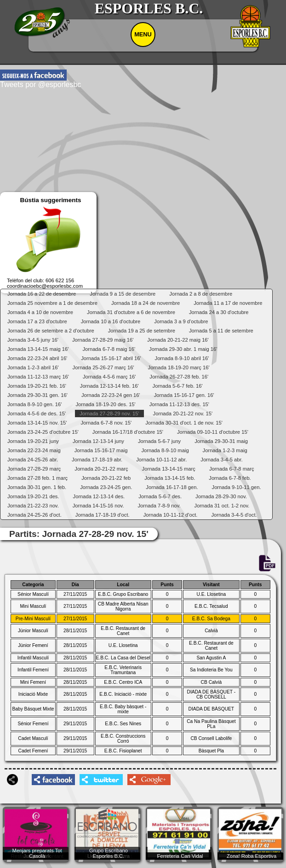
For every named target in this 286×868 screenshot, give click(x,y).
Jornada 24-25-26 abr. (33, 460)
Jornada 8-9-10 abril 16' (182, 358)
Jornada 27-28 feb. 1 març (37, 478)
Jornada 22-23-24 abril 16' (37, 358)
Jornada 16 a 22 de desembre (42, 294)
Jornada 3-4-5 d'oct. (234, 515)
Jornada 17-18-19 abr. (97, 460)
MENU (143, 34)
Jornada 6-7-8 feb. (230, 478)
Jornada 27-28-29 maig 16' (103, 340)
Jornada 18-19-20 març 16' (179, 367)
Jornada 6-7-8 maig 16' (109, 349)
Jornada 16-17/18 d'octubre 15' (128, 432)
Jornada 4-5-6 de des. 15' (37, 414)
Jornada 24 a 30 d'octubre (219, 312)
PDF (267, 564)
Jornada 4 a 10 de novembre (40, 312)
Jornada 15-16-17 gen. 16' (184, 395)
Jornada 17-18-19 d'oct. (103, 515)
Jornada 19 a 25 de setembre (142, 331)
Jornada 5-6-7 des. (160, 496)
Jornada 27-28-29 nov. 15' (109, 414)
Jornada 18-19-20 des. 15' (105, 404)
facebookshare (53, 780)
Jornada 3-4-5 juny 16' (33, 340)
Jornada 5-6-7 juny (159, 441)
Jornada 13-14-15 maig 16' (38, 349)
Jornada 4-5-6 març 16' (109, 377)
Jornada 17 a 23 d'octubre (37, 321)
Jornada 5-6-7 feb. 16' (178, 386)
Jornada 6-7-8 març (232, 469)
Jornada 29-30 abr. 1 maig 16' (183, 349)
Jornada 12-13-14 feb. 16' (109, 386)
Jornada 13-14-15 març (169, 469)
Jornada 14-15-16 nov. (98, 506)
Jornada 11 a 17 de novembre (228, 303)
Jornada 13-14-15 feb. (170, 478)
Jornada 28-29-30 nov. (221, 496)
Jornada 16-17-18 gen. (172, 487)
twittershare (101, 780)
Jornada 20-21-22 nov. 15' (183, 414)
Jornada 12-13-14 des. (99, 496)
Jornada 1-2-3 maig (225, 450)
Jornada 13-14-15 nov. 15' (37, 423)
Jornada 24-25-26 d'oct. (34, 515)
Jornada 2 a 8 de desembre (201, 294)
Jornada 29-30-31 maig (221, 441)
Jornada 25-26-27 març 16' (103, 367)
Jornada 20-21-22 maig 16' (178, 340)
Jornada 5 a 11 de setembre (221, 331)
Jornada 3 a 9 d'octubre (181, 321)
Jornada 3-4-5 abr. (221, 460)
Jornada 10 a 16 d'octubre (111, 321)
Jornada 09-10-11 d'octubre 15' (213, 432)
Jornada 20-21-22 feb (106, 478)
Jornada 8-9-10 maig (165, 450)
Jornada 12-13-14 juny (98, 441)
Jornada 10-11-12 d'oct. (171, 515)
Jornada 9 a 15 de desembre (123, 294)
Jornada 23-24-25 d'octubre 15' (43, 432)
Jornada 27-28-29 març (34, 469)
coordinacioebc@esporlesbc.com (45, 286)
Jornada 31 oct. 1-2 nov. (222, 506)
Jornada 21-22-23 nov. (33, 506)
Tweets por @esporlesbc (40, 84)
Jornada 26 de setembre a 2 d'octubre (51, 331)
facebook (33, 75)
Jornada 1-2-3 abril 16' (33, 367)
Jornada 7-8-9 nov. (159, 506)
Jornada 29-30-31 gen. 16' (37, 395)
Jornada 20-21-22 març (101, 469)
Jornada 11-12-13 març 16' (38, 377)
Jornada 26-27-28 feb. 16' (179, 377)
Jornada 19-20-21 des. (33, 496)
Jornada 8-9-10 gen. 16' (34, 404)
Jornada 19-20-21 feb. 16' (37, 386)
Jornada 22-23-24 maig (34, 450)
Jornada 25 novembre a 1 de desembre (52, 303)
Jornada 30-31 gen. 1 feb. (37, 487)
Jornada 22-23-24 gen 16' (111, 395)
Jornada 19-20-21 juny (33, 441)
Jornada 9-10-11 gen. (237, 487)
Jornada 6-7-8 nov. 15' (106, 423)
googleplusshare (149, 780)
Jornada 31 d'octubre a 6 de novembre (131, 312)
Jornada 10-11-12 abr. (161, 460)
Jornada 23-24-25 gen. (106, 487)
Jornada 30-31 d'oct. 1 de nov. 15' (184, 423)
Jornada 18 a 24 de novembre (146, 303)
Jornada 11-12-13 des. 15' (179, 404)
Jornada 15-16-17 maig (101, 450)
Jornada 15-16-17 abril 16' (111, 358)
